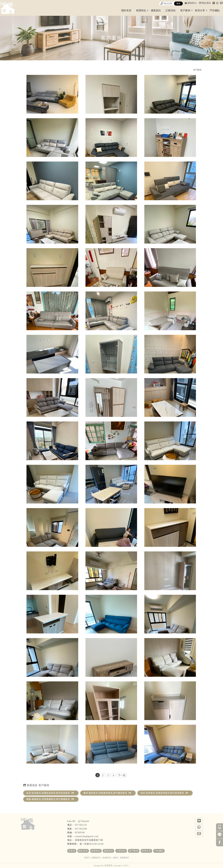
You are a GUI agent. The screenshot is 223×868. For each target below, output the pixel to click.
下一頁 (122, 775)
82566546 (80, 832)
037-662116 (81, 825)
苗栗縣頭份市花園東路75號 (89, 840)
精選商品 (141, 10)
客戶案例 (185, 10)
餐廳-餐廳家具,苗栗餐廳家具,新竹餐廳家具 (50, 799)
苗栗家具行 (96, 858)
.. (129, 865)
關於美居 (126, 10)
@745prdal (84, 821)
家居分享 (200, 10)
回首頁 (72, 851)
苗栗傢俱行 (125, 858)
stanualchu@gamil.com (87, 836)
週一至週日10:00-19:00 (92, 844)
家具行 (87, 858)
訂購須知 (171, 10)
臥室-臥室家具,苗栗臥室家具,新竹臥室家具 (50, 793)
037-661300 (81, 829)
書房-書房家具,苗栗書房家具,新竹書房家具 (107, 793)
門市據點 (215, 10)
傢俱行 (116, 858)
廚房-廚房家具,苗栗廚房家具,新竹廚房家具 (164, 793)
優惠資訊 (156, 10)
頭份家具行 (107, 858)
